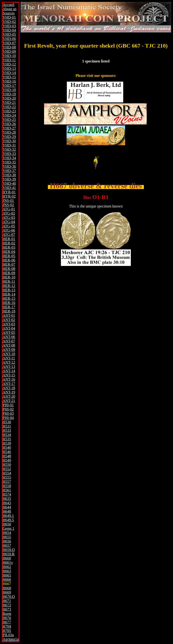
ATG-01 (9, 209)
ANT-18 (9, 388)
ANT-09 (9, 350)
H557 (7, 482)
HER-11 (9, 281)
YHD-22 (9, 107)
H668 (7, 588)
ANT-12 (9, 362)
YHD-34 (9, 158)
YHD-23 (9, 111)
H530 (7, 422)
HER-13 (9, 290)
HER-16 (9, 303)
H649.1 (8, 516)
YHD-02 (9, 22)
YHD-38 (9, 175)
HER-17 (9, 307)
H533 (7, 430)
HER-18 (9, 311)
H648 (7, 511)
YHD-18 (9, 90)
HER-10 (9, 277)
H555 (7, 477)
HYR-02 (9, 196)
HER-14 (9, 294)
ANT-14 (9, 371)
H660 (7, 558)
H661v (8, 562)
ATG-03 (9, 218)
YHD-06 (9, 39)
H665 (7, 575)
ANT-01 (9, 315)
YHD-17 (9, 86)
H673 (7, 609)
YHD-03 (9, 26)
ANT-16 (9, 379)
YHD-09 (9, 51)
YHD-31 (9, 145)
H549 (7, 460)
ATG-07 (9, 235)
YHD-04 (9, 30)
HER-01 (9, 239)
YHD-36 (9, 166)
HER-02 (9, 243)
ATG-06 (9, 230)
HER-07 (9, 264)
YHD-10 (9, 56)
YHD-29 (9, 137)
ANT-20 (9, 396)
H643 (7, 503)
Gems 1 (8, 528)
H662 (7, 567)
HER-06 (9, 260)
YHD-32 (9, 149)
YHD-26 (9, 124)
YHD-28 (9, 132)
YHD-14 (9, 73)
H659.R (9, 554)
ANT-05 (9, 333)
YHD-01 (9, 17)
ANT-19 (9, 392)
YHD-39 (9, 179)
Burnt (7, 614)
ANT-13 (9, 367)
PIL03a (8, 635)
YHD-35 (9, 162)
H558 (7, 486)
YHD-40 (9, 183)
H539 (7, 443)
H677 (7, 622)
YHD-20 (9, 98)
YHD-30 (9, 141)
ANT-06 (9, 337)
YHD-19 (9, 94)
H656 (7, 541)
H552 (7, 469)
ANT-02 (9, 320)
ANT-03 (9, 324)
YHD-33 (9, 154)
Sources (9, 13)
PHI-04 (8, 418)
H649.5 (8, 520)
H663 (7, 571)
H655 (7, 537)
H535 (7, 439)
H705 (7, 631)
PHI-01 (8, 405)
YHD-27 (9, 128)
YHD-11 (9, 60)
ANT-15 (9, 375)
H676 (7, 618)
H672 (7, 605)
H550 (7, 465)
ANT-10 (9, 354)
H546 (7, 452)
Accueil (9, 5)
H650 (7, 524)
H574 (7, 494)
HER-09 (9, 273)
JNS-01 (8, 201)
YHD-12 (9, 64)
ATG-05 (9, 226)
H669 (7, 592)
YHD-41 (9, 188)
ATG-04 (9, 222)
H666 (7, 580)
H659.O (9, 550)
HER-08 (9, 269)
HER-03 (9, 247)
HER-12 (9, 286)
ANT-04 (9, 328)
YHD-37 (9, 171)
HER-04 (9, 252)
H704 (7, 626)
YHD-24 (9, 115)
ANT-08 (9, 345)
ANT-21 (9, 401)
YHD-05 (9, 34)
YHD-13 (9, 68)
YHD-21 (9, 103)
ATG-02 (9, 213)
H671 (7, 601)
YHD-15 (9, 77)
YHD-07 (9, 43)
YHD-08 (9, 47)
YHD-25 (9, 120)
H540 (7, 448)
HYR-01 (9, 192)
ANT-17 (9, 384)
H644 (7, 507)
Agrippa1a (11, 639)
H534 (7, 435)
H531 (7, 426)
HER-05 (9, 256)
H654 (7, 533)
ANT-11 (9, 358)
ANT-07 (9, 341)
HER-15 (9, 298)
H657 (7, 545)
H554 (7, 473)
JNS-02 (8, 205)
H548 (7, 456)
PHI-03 (8, 413)
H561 (7, 490)
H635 (7, 499)
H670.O (9, 597)
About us (9, 9)
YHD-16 (9, 81)
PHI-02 (8, 409)
